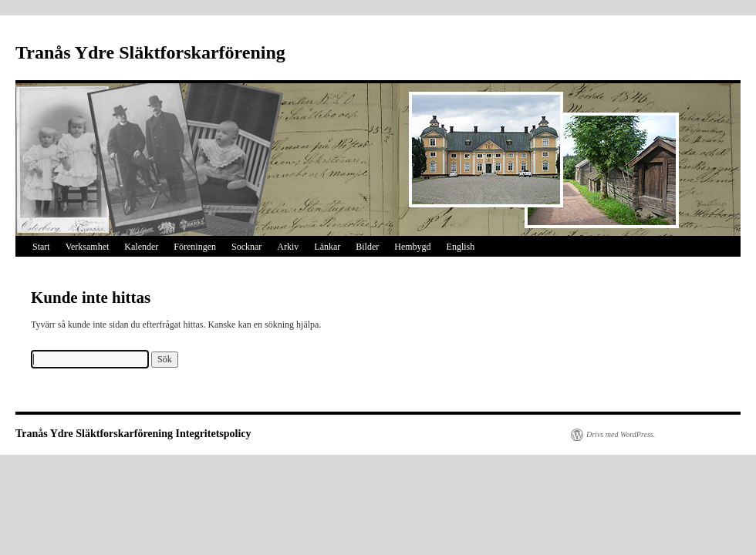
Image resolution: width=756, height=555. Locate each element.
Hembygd (412, 247)
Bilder (367, 247)
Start (41, 247)
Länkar (327, 247)
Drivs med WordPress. (621, 434)
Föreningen (195, 247)
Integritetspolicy (214, 434)
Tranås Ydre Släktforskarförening (150, 52)
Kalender (141, 247)
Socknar (246, 247)
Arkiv (288, 247)
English (461, 247)
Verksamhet (88, 247)
